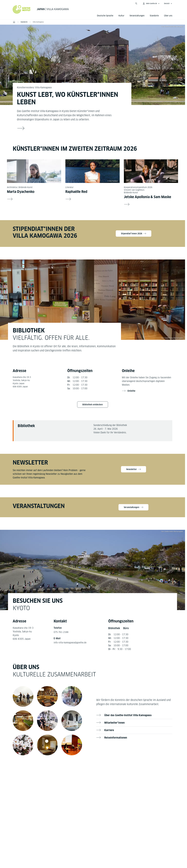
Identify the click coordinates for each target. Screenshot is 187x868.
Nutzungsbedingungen (120, 844)
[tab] (114, 630)
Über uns (168, 16)
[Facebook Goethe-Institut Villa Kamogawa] (84, 778)
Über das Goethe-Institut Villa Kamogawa (129, 717)
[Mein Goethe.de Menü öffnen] (151, 4)
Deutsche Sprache (105, 16)
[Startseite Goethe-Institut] (22, 9)
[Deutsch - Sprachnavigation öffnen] (168, 4)
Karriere (109, 732)
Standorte (154, 16)
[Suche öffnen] (136, 4)
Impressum (82, 844)
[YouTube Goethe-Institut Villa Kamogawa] (93, 778)
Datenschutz (98, 844)
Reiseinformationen (116, 739)
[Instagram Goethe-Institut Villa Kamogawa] (101, 778)
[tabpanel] (93, 385)
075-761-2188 (62, 634)
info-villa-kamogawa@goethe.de (70, 644)
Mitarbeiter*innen (115, 724)
